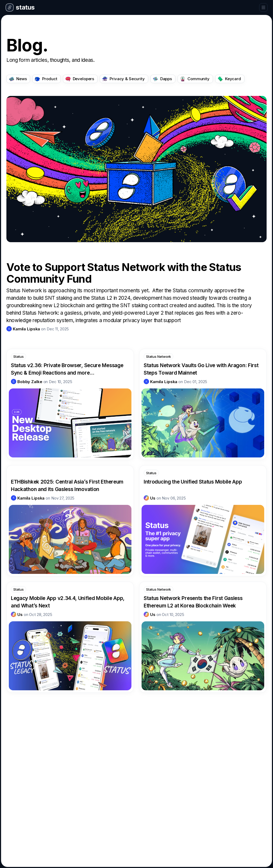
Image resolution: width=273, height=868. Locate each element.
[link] (23, 329)
